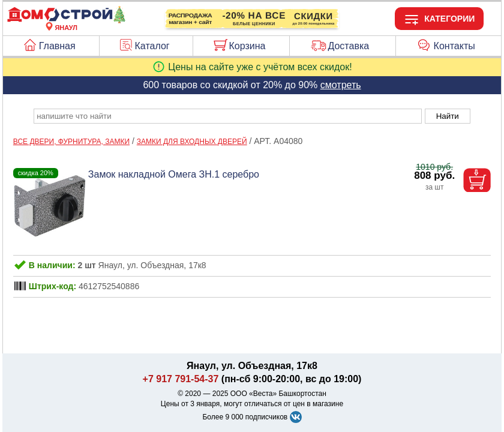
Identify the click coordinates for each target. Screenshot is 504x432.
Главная (57, 46)
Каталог (152, 46)
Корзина (247, 46)
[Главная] (66, 20)
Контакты (454, 46)
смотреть (341, 85)
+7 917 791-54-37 (181, 379)
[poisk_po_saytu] (228, 116)
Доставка (348, 46)
